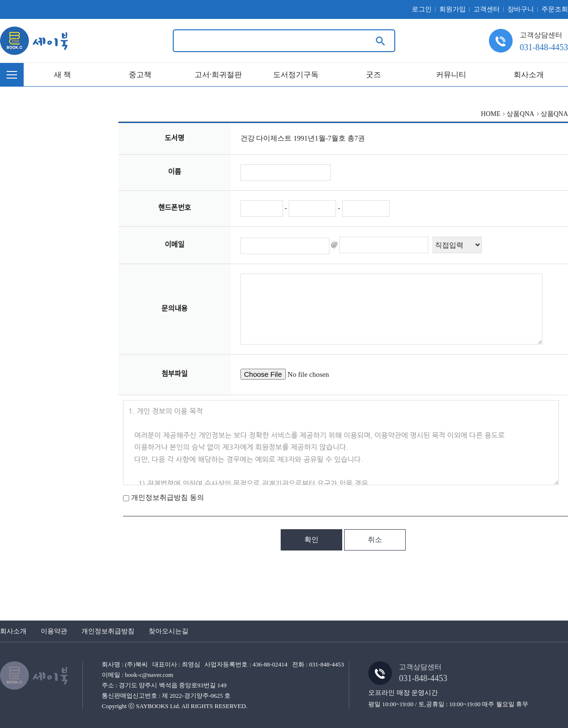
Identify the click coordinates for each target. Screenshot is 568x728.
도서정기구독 (296, 75)
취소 (375, 540)
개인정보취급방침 (108, 631)
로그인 (422, 9)
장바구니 (521, 9)
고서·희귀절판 (218, 75)
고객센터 (487, 9)
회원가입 (453, 9)
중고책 (140, 75)
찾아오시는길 (169, 631)
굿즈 (373, 75)
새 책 (62, 75)
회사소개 (529, 75)
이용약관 (54, 631)
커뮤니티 (451, 75)
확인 (311, 540)
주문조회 (555, 9)
